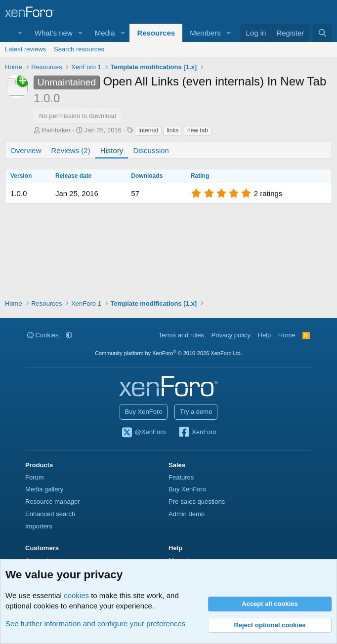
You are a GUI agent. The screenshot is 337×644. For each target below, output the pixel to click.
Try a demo (196, 412)
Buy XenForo (144, 412)
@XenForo (143, 433)
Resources (156, 33)
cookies (76, 595)
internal (148, 130)
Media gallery (44, 489)
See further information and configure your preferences (95, 624)
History (112, 150)
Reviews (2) (71, 150)
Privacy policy (231, 335)
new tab (198, 130)
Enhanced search (50, 514)
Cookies (43, 335)
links (172, 130)
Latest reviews (25, 49)
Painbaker (57, 130)
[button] (20, 33)
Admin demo (187, 514)
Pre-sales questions (197, 502)
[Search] (322, 33)
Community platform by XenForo (168, 353)
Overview (26, 150)
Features (181, 477)
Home (287, 335)
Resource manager (53, 502)
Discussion (151, 150)
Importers (39, 526)
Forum (35, 477)
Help (265, 335)
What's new (54, 33)
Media (105, 33)
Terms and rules (181, 335)
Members (205, 33)
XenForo (197, 433)
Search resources (79, 49)
